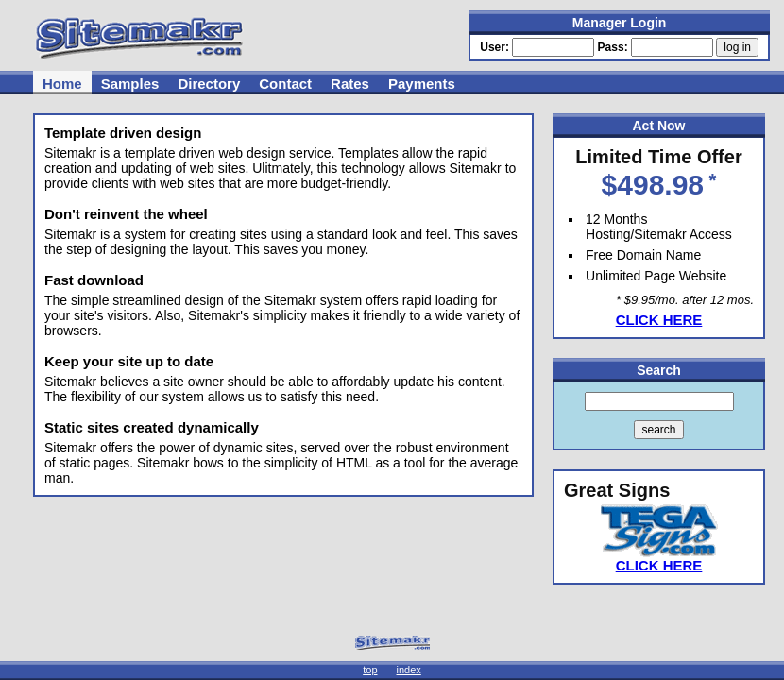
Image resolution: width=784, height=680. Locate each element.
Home (62, 84)
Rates (350, 84)
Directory (209, 84)
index (409, 670)
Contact (285, 84)
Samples (130, 84)
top (370, 670)
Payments (422, 84)
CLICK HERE (659, 320)
